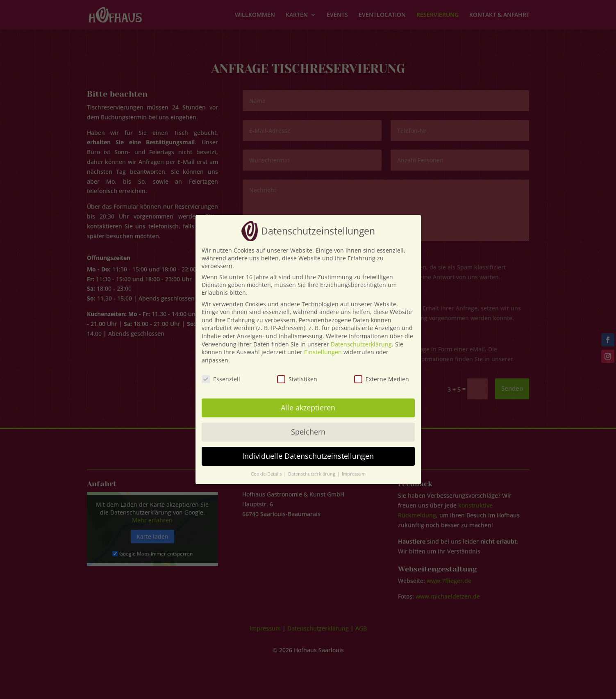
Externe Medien (382, 379)
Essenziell (221, 379)
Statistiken (297, 379)
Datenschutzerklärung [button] (312, 474)
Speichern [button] (308, 432)
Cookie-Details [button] (267, 474)
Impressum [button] (354, 474)
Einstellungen (323, 352)
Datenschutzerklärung (361, 344)
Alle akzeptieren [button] (308, 408)
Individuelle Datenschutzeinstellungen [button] (308, 456)
